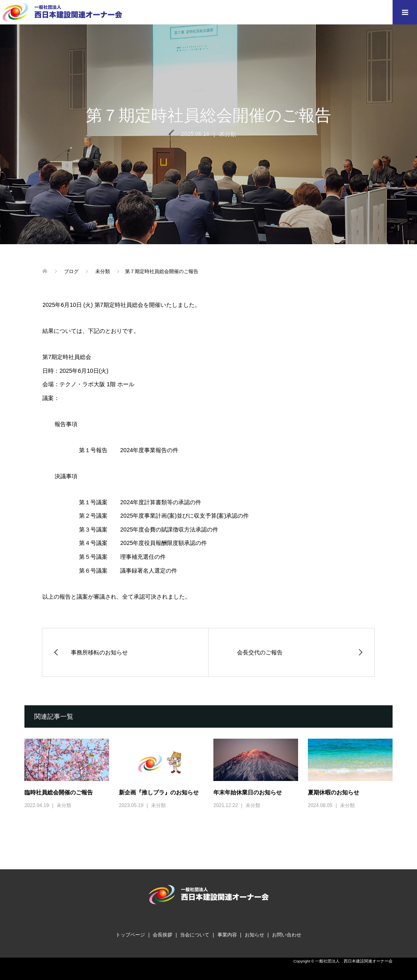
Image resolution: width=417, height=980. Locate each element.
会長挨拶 (162, 935)
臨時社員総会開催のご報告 (59, 792)
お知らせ (255, 935)
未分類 (228, 134)
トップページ (130, 935)
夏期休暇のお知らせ (334, 792)
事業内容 (227, 935)
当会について (195, 935)
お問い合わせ (287, 935)
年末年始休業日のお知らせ (248, 792)
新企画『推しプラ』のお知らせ (159, 792)
